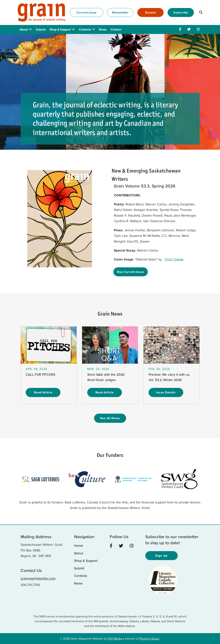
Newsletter (120, 12)
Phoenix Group (149, 638)
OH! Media (115, 638)
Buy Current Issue (131, 272)
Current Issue (86, 12)
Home (79, 545)
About (24, 29)
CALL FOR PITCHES (41, 375)
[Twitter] (189, 29)
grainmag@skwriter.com (38, 578)
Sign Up (162, 555)
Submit (41, 29)
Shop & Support (60, 29)
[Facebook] (180, 29)
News (103, 29)
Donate (150, 12)
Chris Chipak (174, 259)
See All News (110, 418)
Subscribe (181, 12)
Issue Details (166, 392)
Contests (85, 29)
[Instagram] (198, 29)
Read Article (43, 392)
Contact (116, 29)
